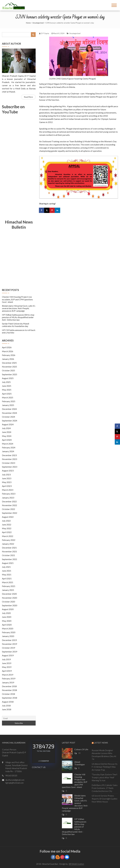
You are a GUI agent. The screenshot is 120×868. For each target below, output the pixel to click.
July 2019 (6, 659)
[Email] (19, 718)
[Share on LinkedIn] (58, 210)
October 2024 (8, 417)
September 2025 (10, 374)
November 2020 (9, 598)
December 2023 (9, 455)
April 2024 (7, 440)
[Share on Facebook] (42, 210)
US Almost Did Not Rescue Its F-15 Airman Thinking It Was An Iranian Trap (105, 767)
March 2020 (8, 628)
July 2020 (6, 613)
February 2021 (9, 586)
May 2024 (7, 436)
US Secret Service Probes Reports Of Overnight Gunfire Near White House (105, 799)
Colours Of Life (81, 749)
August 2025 (8, 378)
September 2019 (10, 652)
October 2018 (8, 694)
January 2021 (8, 590)
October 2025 (8, 370)
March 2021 (8, 582)
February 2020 (9, 632)
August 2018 (8, 702)
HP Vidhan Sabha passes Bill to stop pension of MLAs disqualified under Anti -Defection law (18, 317)
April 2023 (7, 486)
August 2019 (8, 655)
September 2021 (10, 559)
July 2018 (6, 706)
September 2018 (10, 698)
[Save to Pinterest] (52, 210)
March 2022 (8, 536)
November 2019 (9, 644)
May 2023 (7, 482)
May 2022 (7, 528)
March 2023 (8, 490)
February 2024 (9, 447)
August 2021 (8, 563)
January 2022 (8, 544)
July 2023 (6, 475)
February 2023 (9, 494)
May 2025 (7, 390)
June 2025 (7, 386)
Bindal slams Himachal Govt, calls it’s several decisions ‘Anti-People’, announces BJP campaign (19, 308)
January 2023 (8, 498)
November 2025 (9, 367)
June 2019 (7, 663)
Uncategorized (38, 23)
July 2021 (6, 567)
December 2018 (9, 686)
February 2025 (9, 401)
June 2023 (7, 478)
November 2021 (9, 551)
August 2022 (8, 517)
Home (28, 23)
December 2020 (9, 594)
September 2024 (10, 421)
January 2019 (8, 682)
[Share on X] (47, 210)
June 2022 (7, 525)
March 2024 (8, 444)
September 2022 (10, 513)
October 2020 (8, 602)
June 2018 (7, 709)
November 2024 (9, 413)
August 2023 (8, 471)
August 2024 (8, 424)
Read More (28, 97)
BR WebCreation (76, 864)
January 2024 (8, 451)
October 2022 (8, 509)
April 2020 (7, 625)
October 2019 (8, 648)
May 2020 (7, 621)
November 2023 (9, 459)
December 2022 (9, 501)
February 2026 (9, 355)
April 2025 (7, 394)
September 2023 (10, 467)
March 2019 (8, 675)
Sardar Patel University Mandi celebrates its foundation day (16, 325)
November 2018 (9, 690)
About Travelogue (80, 763)
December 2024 (9, 409)
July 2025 (6, 382)
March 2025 (8, 397)
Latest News (101, 743)
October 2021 (8, 555)
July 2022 (6, 521)
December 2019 (9, 640)
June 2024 (7, 432)
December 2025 (9, 363)
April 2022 (7, 532)
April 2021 (7, 578)
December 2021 (9, 548)
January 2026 (8, 359)
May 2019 (7, 667)
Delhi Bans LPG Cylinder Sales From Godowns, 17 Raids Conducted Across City (105, 788)
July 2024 (6, 428)
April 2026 (7, 347)
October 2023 (8, 463)
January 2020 (8, 636)
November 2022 (9, 505)
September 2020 (10, 605)
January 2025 (8, 405)
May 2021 (7, 575)
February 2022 (9, 540)
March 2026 (8, 351)
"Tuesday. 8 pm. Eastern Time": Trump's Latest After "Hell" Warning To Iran (105, 777)
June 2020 (7, 617)
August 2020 (8, 609)
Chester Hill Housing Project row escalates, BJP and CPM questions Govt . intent (17, 299)
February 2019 (9, 678)
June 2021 (7, 571)
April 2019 (7, 671)
